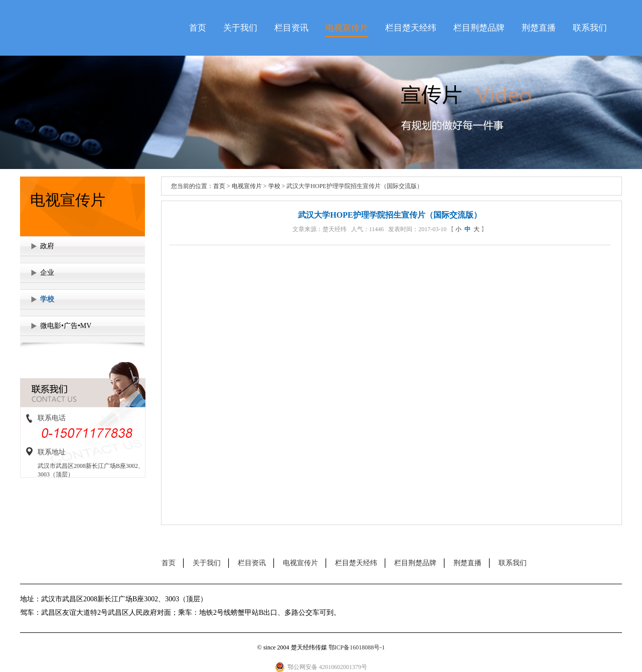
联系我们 (590, 28)
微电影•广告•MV (66, 326)
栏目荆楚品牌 (479, 28)
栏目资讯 (291, 28)
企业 (47, 273)
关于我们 (240, 28)
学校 (47, 299)
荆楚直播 (539, 28)
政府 (47, 246)
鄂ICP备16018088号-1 (357, 647)
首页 (198, 28)
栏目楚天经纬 (411, 28)
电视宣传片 (347, 28)
